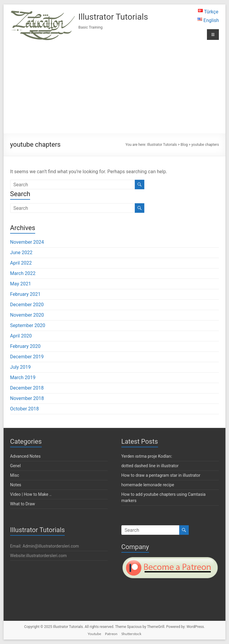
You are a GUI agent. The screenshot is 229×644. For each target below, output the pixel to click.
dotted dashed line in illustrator (150, 466)
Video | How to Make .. (31, 494)
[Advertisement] (114, 87)
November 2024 (27, 242)
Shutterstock (131, 634)
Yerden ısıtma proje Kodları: (147, 456)
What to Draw (23, 504)
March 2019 (23, 378)
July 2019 (20, 367)
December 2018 (27, 388)
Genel (16, 466)
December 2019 (27, 357)
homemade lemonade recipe (148, 485)
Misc (15, 475)
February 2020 (25, 346)
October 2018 (24, 409)
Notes (16, 485)
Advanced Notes (25, 456)
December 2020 (27, 305)
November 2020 (27, 315)
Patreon (111, 634)
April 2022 (21, 263)
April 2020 (21, 336)
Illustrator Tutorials (113, 17)
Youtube (94, 634)
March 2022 (23, 273)
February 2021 (25, 294)
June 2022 (21, 253)
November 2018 (27, 398)
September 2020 (28, 325)
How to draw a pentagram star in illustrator (161, 475)
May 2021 (21, 284)
